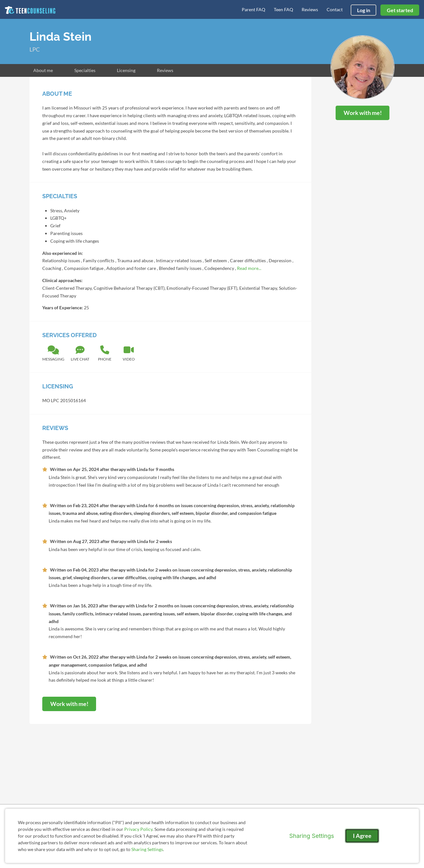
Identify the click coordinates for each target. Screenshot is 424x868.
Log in (364, 10)
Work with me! (363, 113)
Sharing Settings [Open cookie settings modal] (312, 836)
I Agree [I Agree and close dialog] (362, 836)
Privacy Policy (138, 829)
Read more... (249, 268)
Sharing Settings (147, 849)
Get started (400, 10)
